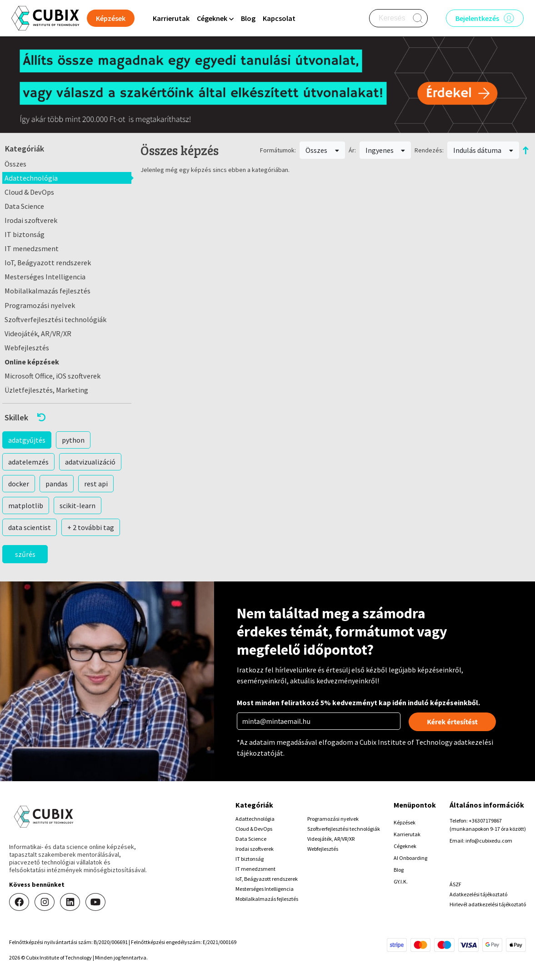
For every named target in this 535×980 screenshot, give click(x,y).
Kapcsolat (279, 18)
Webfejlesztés (27, 348)
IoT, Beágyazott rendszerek (48, 263)
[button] (67, 417)
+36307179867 (485, 821)
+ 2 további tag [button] (91, 527)
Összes (15, 164)
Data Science (24, 206)
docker (19, 484)
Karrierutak (171, 18)
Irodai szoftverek (31, 220)
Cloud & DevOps (29, 192)
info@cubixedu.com (489, 841)
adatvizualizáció (90, 462)
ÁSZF (455, 884)
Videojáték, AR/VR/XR (38, 333)
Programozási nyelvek (40, 305)
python (73, 440)
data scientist (30, 527)
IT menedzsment (32, 248)
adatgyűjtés (27, 440)
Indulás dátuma (483, 150)
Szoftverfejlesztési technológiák (55, 319)
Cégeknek (405, 846)
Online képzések (32, 362)
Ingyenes (385, 150)
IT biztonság (25, 234)
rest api (96, 484)
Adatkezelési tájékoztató (478, 894)
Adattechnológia (31, 178)
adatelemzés (28, 462)
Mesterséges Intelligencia (45, 277)
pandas (57, 484)
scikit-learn (77, 505)
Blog (248, 18)
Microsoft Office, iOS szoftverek (52, 376)
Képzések (405, 822)
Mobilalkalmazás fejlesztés (47, 291)
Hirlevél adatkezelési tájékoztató (488, 904)
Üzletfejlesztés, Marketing (46, 390)
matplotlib (26, 505)
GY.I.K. (401, 881)
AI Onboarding (410, 858)
